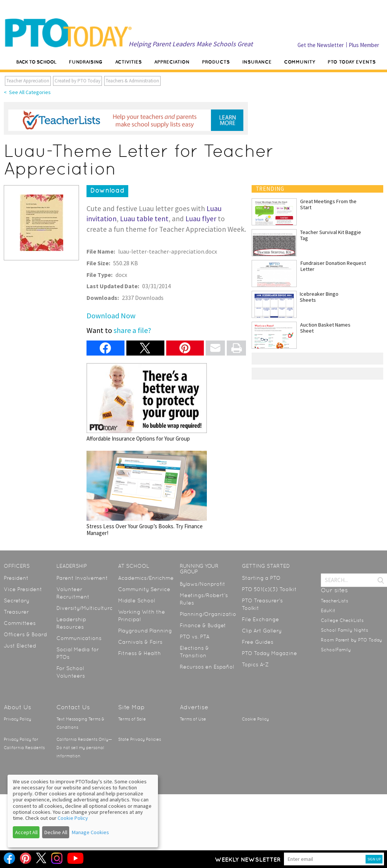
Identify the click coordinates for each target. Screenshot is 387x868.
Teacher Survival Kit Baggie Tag (331, 235)
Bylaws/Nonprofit (203, 584)
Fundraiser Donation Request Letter (333, 266)
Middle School (137, 600)
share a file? (132, 330)
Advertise (194, 707)
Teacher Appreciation (28, 81)
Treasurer (16, 612)
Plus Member (364, 45)
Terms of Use (193, 719)
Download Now (111, 315)
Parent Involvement (82, 578)
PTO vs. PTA (195, 637)
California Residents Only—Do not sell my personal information (84, 748)
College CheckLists (342, 620)
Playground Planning (145, 631)
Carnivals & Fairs (140, 642)
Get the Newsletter (321, 45)
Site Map (131, 707)
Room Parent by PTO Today (351, 640)
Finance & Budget (203, 625)
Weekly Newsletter (248, 859)
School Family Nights (345, 630)
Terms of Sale (132, 719)
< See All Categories (27, 92)
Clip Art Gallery (262, 631)
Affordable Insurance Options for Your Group (147, 402)
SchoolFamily (336, 650)
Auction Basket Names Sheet (325, 328)
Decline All (56, 832)
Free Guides (258, 642)
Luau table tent (144, 219)
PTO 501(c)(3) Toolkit (269, 589)
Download (107, 190)
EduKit (328, 611)
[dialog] (83, 811)
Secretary (17, 600)
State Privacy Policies (140, 740)
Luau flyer (201, 219)
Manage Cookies (90, 832)
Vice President (23, 589)
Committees (20, 623)
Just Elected (20, 646)
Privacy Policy (17, 719)
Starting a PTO (261, 578)
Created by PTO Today (77, 81)
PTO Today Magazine (269, 653)
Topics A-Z (255, 664)
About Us (17, 707)
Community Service (144, 589)
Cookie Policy (255, 719)
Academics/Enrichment (149, 578)
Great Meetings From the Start (328, 204)
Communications (79, 638)
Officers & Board (25, 634)
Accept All (26, 832)
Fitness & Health (140, 653)
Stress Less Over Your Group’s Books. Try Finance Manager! (147, 493)
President (16, 578)
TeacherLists (335, 601)
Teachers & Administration (132, 81)
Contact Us (73, 707)
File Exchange (260, 619)
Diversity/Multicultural (85, 608)
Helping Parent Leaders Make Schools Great (191, 44)
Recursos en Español (207, 667)
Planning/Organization (210, 614)
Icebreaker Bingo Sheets (319, 297)
